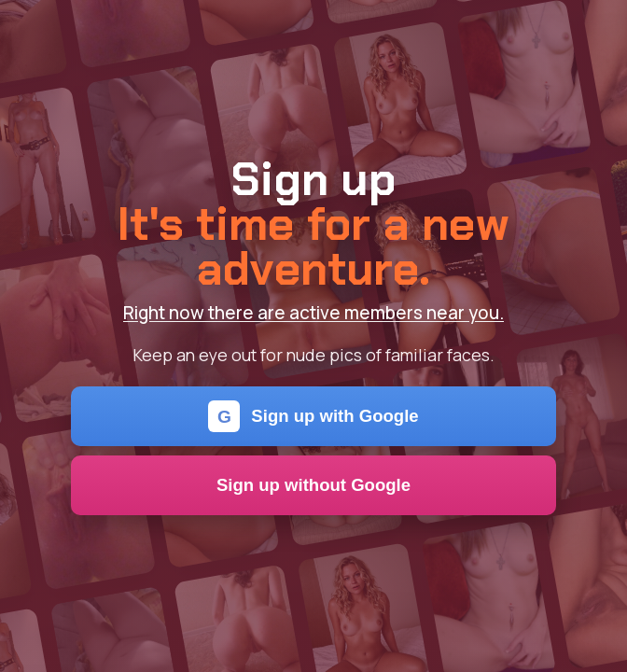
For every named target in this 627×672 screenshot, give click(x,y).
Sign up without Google (313, 485)
